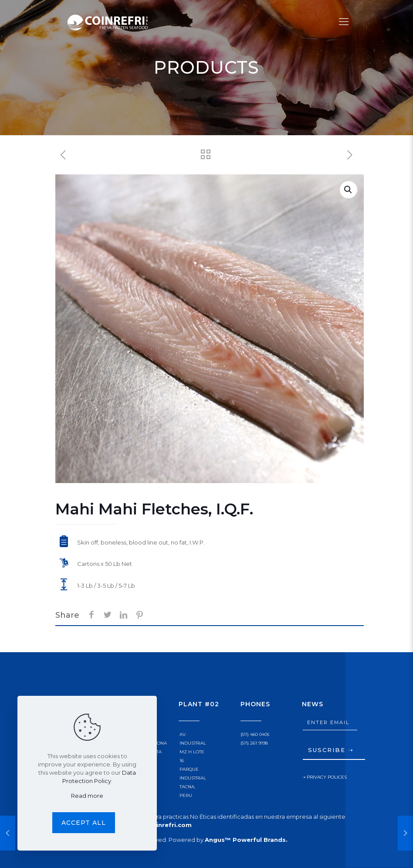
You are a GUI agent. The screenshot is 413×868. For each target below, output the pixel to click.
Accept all (84, 823)
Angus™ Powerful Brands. (246, 840)
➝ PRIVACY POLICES (324, 777)
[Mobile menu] (344, 22)
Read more (87, 796)
